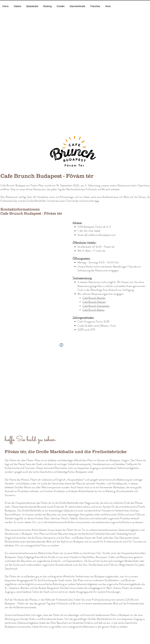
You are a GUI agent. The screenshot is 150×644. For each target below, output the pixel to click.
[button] (6, 6)
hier (97, 201)
